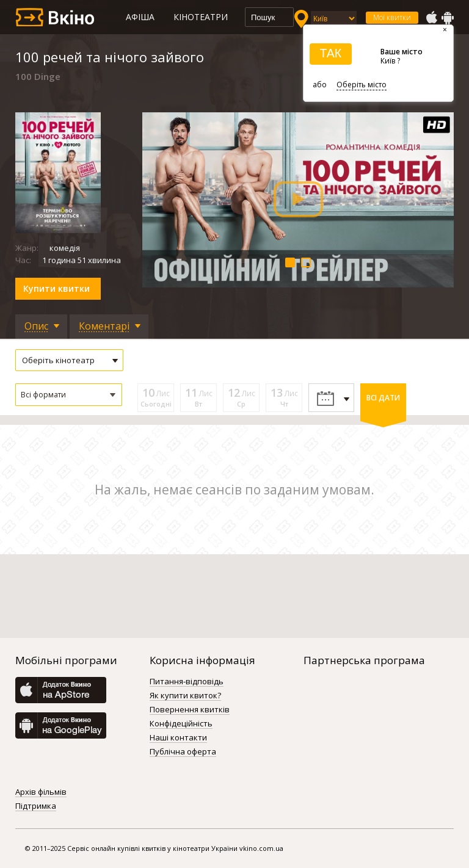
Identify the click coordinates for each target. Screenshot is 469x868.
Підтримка (36, 806)
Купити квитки (56, 288)
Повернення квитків (190, 710)
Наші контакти (178, 738)
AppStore (431, 18)
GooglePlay (448, 18)
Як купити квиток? (185, 696)
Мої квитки (392, 17)
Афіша (140, 17)
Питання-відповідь (187, 682)
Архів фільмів (41, 792)
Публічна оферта (183, 752)
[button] (69, 395)
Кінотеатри (201, 17)
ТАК (330, 53)
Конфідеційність (181, 724)
